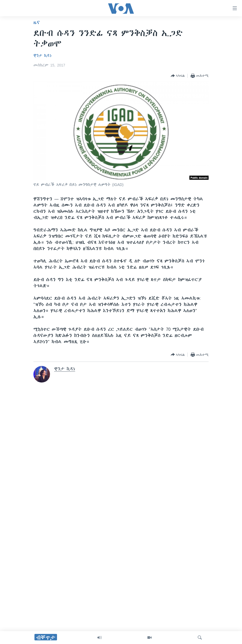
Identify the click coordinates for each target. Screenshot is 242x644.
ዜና (37, 23)
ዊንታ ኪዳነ (42, 56)
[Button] (178, 76)
